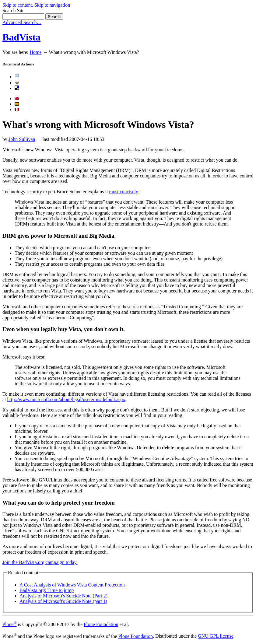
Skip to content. (18, 5)
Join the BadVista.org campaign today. (40, 562)
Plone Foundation (101, 624)
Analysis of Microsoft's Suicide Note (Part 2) (63, 596)
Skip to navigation (52, 5)
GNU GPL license (216, 636)
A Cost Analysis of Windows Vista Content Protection (72, 585)
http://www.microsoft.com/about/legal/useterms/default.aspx (66, 399)
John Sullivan (22, 139)
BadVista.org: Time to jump (47, 590)
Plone (10, 624)
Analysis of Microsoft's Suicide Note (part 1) (63, 601)
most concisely (124, 192)
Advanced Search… (22, 22)
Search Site (13, 10)
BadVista (21, 37)
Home (35, 52)
